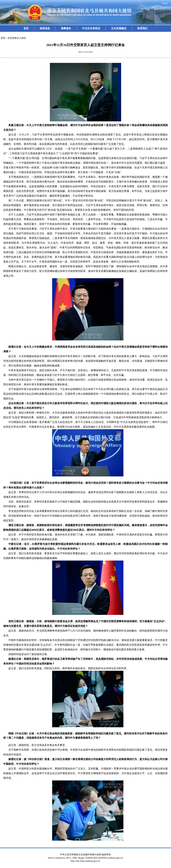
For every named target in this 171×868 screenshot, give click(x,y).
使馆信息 (45, 28)
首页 (26, 28)
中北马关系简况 (91, 28)
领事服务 (66, 28)
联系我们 (142, 28)
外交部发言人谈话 (17, 38)
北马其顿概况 (119, 28)
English (165, 3)
